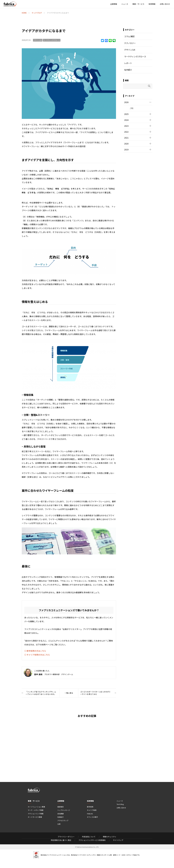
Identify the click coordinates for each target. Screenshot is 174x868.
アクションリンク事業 (36, 814)
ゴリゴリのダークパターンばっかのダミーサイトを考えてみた (95, 693)
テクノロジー (130, 43)
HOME (24, 13)
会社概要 (61, 814)
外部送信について (89, 837)
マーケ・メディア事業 (36, 810)
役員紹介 (61, 817)
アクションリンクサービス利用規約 (92, 840)
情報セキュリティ (110, 837)
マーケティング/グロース (52, 40)
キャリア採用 (92, 810)
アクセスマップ (63, 821)
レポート (128, 63)
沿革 (59, 824)
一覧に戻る (69, 693)
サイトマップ (118, 840)
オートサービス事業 (35, 817)
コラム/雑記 (129, 36)
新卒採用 (90, 807)
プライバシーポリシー (66, 837)
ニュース (125, 4)
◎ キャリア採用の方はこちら (37, 655)
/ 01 (132, 108)
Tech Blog (120, 804)
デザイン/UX (38, 40)
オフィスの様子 (92, 817)
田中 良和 (38, 674)
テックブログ (37, 13)
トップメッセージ (64, 810)
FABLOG (90, 814)
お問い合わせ (165, 4)
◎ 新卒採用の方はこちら (35, 651)
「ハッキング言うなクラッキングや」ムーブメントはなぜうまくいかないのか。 (41, 693)
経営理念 (61, 807)
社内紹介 (128, 70)
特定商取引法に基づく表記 (61, 840)
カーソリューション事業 (36, 807)
